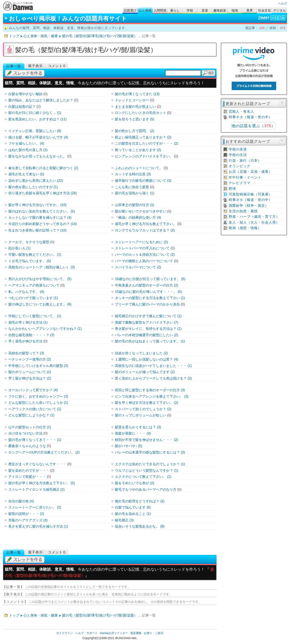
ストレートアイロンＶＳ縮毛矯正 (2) (37, 489)
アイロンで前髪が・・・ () (30, 477)
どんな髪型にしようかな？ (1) (31, 415)
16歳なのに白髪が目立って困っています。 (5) (150, 279)
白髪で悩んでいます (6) (133, 507)
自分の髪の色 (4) (21, 501)
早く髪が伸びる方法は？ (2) (30, 378)
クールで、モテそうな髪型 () (31, 242)
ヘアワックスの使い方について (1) (35, 409)
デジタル (280, 10)
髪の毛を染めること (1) (133, 514)
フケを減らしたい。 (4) (26, 143)
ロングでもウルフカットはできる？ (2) (145, 230)
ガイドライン (64, 633)
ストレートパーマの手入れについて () (145, 248)
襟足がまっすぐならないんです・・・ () (40, 464)
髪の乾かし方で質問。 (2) (135, 131)
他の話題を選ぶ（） (253, 126)
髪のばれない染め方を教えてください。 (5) (42, 211)
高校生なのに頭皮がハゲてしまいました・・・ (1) (153, 366)
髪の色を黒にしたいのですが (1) (33, 187)
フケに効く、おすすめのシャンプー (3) (38, 396)
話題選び (130, 10)
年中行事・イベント (245, 177)
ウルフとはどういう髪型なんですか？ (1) (146, 470)
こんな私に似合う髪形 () (135, 187)
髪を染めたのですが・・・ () (31, 470)
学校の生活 (238, 155)
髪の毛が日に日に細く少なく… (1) (35, 113)
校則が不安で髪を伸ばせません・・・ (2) (146, 440)
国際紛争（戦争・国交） (249, 206)
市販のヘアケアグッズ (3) (28, 520)
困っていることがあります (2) (138, 150)
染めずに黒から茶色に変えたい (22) (36, 181)
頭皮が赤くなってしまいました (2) (141, 353)
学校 (190, 10)
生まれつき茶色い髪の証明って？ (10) (37, 230)
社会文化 (265, 10)
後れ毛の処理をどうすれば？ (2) (140, 501)
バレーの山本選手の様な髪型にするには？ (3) (150, 452)
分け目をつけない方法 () (28, 433)
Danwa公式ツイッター (114, 633)
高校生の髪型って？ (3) (26, 353)
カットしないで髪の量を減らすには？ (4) (40, 217)
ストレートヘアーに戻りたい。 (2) (35, 507)
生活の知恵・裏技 (243, 211)
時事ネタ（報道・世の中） (250, 117)
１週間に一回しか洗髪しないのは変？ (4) (146, 359)
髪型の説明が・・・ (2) (26, 514)
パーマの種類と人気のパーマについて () (146, 261)
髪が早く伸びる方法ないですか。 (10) (37, 205)
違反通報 (136, 633)
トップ (14, 36)
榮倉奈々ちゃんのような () (30, 446)
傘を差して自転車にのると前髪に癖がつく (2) (43, 168)
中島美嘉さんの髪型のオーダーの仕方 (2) (146, 285)
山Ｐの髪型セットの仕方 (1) (30, 427)
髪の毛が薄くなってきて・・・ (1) (35, 440)
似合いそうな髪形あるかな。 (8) (140, 526)
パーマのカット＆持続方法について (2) (145, 255)
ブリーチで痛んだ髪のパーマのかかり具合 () (150, 304)
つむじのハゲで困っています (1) (33, 298)
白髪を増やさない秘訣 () (28, 94)
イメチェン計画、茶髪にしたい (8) (35, 131)
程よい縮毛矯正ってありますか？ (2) (143, 137)
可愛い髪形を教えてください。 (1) (35, 255)
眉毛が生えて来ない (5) (26, 174)
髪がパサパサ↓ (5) (129, 446)
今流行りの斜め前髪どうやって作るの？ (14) (43, 224)
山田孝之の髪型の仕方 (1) (135, 205)
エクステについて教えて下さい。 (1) (143, 477)
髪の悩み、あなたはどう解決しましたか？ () (43, 100)
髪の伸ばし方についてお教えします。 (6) (40, 304)
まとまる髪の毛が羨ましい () (138, 107)
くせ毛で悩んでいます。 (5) (30, 261)
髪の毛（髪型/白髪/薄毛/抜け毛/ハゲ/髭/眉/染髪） (100, 36)
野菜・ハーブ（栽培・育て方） (254, 217)
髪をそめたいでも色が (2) (135, 483)
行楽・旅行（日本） (245, 161)
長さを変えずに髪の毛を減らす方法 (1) (38, 526)
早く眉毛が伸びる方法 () (28, 341)
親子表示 (35, 66)
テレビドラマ (240, 183)
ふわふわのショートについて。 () (141, 168)
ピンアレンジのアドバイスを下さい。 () (146, 156)
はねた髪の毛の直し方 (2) (28, 150)
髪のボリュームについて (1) (30, 372)
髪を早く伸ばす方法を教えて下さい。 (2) (146, 403)
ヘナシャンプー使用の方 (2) (30, 359)
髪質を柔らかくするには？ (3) (138, 427)
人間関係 (160, 10)
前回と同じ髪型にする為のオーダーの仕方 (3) (150, 390)
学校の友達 (238, 149)
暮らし (175, 10)
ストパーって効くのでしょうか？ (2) (143, 409)
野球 (232, 189)
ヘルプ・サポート (86, 633)
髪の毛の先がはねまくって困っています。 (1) (150, 341)
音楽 (205, 10)
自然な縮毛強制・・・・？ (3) (31, 335)
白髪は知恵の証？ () (25, 107)
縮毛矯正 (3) (124, 520)
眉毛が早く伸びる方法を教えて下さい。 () (148, 224)
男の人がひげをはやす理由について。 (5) (40, 279)
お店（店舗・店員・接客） (250, 172)
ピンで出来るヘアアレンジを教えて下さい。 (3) (152, 396)
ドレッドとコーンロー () (135, 100)
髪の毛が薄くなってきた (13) (137, 94)
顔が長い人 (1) (19, 248)
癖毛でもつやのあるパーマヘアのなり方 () (148, 489)
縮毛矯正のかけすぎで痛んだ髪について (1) (148, 316)
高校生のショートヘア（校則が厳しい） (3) (42, 267)
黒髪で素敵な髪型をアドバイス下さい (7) (146, 322)
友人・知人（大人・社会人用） (254, 222)
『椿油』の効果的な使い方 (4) (138, 217)
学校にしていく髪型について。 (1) (35, 316)
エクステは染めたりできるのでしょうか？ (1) (150, 464)
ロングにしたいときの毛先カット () (143, 113)
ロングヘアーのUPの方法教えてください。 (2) (44, 452)
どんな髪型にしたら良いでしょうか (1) (38, 403)
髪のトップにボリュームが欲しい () (143, 415)
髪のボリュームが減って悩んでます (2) (145, 372)
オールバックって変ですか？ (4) (33, 390)
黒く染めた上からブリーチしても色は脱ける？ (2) (153, 378)
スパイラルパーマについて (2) (138, 267)
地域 (235, 10)
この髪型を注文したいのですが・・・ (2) (146, 143)
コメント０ (57, 66)
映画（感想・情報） (245, 228)
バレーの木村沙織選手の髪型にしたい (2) (146, 335)
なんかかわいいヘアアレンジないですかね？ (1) (45, 329)
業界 (250, 10)
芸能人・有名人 (241, 111)
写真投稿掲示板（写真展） (250, 194)
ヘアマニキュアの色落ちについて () (37, 285)
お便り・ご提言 (154, 633)
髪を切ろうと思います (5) (135, 119)
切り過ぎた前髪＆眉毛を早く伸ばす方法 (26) (43, 193)
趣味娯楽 (220, 10)
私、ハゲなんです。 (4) (26, 292)
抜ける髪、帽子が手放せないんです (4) (38, 137)
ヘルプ (283, 3)
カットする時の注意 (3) (133, 174)
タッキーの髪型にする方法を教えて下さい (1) (150, 298)
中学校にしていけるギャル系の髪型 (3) (38, 366)
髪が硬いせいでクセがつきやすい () (143, 211)
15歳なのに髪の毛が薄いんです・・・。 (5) (148, 292)
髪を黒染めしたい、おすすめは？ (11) (37, 119)
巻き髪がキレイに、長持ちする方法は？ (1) (148, 329)
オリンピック (240, 166)
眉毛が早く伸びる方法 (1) (28, 322)
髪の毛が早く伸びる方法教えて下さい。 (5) (42, 483)
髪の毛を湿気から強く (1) (135, 193)
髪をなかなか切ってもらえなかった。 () (40, 156)
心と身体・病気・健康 (41, 36)
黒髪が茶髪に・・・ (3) (133, 433)
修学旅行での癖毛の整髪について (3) (143, 181)
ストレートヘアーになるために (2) (141, 242)
